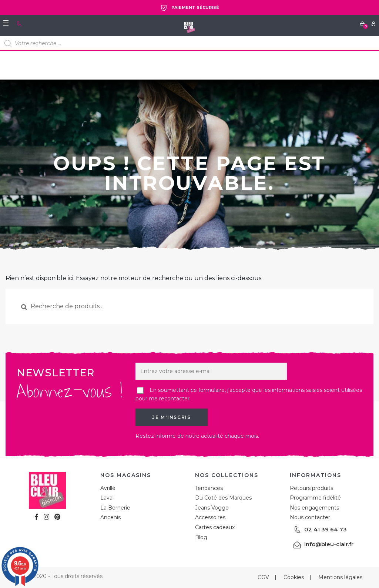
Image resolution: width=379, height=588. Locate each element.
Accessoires (210, 517)
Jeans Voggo (212, 508)
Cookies (294, 577)
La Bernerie (115, 508)
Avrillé (108, 488)
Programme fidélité (315, 498)
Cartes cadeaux (215, 527)
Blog (201, 537)
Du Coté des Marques (223, 498)
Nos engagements (314, 508)
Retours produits (311, 488)
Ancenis (110, 517)
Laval (107, 498)
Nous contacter (310, 517)
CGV (263, 577)
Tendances (209, 488)
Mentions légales (340, 577)
